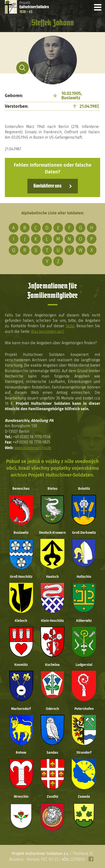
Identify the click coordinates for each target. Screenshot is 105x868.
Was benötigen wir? (47, 331)
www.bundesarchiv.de (33, 448)
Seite (70, 326)
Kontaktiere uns (47, 186)
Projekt (34, 7)
